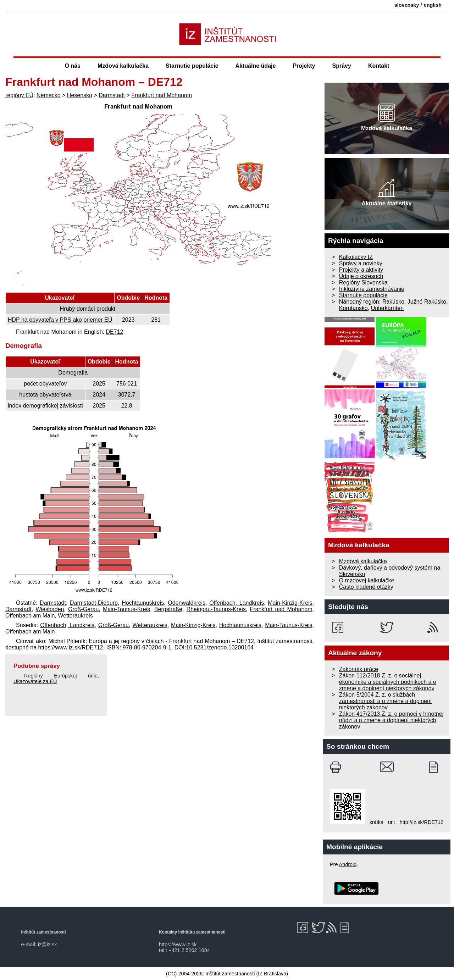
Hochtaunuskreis (143, 603)
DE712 (114, 332)
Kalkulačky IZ (356, 257)
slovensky (407, 5)
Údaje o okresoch (361, 276)
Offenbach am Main (30, 616)
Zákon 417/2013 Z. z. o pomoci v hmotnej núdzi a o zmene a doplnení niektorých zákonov (391, 720)
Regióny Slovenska (363, 283)
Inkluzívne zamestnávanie (372, 289)
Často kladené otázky (366, 587)
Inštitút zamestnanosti (230, 974)
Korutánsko (353, 308)
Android (348, 864)
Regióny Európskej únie (61, 676)
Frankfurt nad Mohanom (162, 95)
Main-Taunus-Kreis (126, 609)
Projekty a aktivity (361, 270)
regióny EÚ (19, 95)
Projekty (304, 66)
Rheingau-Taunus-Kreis (216, 609)
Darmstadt (112, 95)
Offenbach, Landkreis (237, 603)
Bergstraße (168, 609)
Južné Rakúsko (427, 302)
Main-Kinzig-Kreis (290, 603)
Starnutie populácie (192, 66)
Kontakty (168, 932)
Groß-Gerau (83, 609)
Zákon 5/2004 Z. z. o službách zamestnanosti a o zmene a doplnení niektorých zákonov (386, 701)
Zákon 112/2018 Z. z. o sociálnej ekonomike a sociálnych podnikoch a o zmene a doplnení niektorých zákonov (388, 682)
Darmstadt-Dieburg (94, 603)
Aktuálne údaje (256, 66)
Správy (342, 66)
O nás (73, 66)
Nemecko (49, 95)
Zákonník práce (359, 669)
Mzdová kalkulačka (123, 66)
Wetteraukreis (75, 616)
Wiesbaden (50, 609)
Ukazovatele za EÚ (35, 681)
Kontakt (379, 66)
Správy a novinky (361, 263)
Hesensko (80, 95)
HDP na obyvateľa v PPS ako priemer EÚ (60, 320)
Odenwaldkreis (187, 603)
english (433, 5)
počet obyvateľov (45, 384)
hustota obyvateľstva (45, 395)
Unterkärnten (387, 308)
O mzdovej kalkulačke (367, 580)
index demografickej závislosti (45, 406)
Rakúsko (393, 302)
